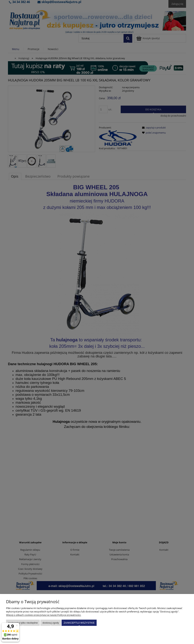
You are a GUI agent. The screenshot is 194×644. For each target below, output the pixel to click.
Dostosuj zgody (51, 623)
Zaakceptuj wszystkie (79, 623)
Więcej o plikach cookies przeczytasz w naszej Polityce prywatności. (44, 615)
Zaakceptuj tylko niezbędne (23, 623)
